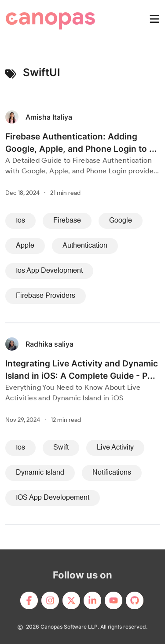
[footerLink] (29, 600)
